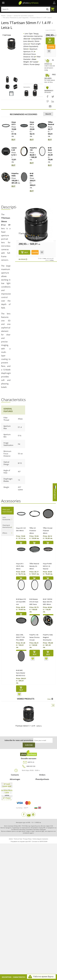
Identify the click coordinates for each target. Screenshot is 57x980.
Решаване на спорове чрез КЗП (21, 841)
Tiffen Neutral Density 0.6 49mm (34, 566)
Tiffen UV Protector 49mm (33, 531)
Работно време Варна (43, 976)
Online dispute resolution (40, 839)
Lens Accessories (6, 518)
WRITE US (29, 762)
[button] (48, 98)
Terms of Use (18, 839)
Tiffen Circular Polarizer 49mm (48, 531)
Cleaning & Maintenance (7, 526)
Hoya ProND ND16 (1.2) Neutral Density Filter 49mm (47, 569)
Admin (11, 839)
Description (7, 977)
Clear (49, 699)
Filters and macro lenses (7, 511)
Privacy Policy (27, 839)
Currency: (19, 808)
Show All (48, 114)
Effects (5, 533)
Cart (53, 8)
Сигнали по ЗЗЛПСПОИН (40, 841)
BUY (13, 140)
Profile (54, 3)
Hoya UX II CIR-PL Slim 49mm (20, 566)
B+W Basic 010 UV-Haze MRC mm (21, 602)
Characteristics (19, 977)
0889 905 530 (28, 766)
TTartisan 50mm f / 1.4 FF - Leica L (33, 233)
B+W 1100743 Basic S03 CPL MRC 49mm (48, 602)
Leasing (51, 47)
